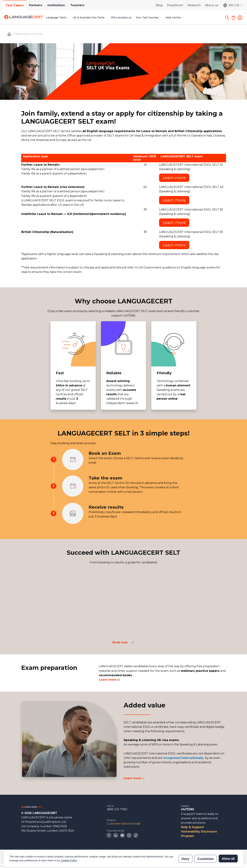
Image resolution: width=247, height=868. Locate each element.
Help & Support (192, 827)
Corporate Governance (33, 856)
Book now (123, 642)
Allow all (228, 843)
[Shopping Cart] (234, 18)
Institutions (56, 5)
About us (212, 5)
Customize (205, 843)
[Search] (227, 18)
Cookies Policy (69, 844)
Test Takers (15, 5)
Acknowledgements (60, 856)
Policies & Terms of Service (88, 856)
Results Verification (178, 856)
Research (194, 5)
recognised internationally (183, 758)
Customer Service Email (124, 824)
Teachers (78, 5)
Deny (185, 843)
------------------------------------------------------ (29, 866)
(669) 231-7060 (117, 809)
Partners (36, 5)
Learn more (174, 178)
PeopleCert (175, 5)
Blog (159, 5)
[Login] (240, 18)
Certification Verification (151, 856)
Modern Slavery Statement (120, 856)
